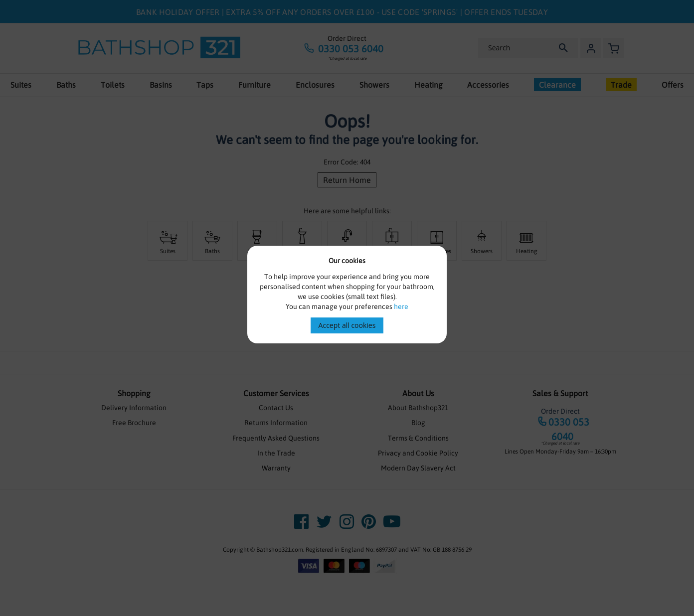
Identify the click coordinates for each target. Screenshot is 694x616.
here (401, 307)
